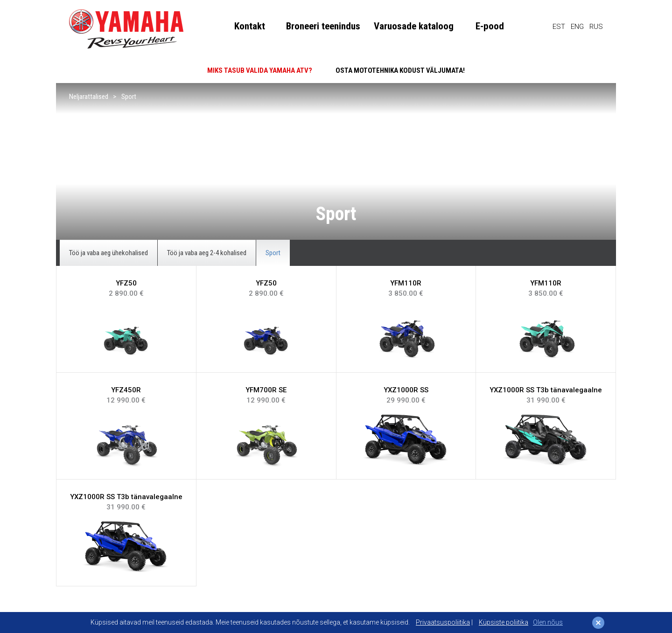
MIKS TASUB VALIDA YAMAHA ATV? (260, 70)
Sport (129, 97)
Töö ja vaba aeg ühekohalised (108, 253)
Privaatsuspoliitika (443, 622)
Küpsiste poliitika (504, 622)
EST (559, 27)
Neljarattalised (89, 97)
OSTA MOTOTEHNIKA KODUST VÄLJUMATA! (400, 70)
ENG (577, 27)
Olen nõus (548, 622)
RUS (596, 27)
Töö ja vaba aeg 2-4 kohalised (207, 253)
